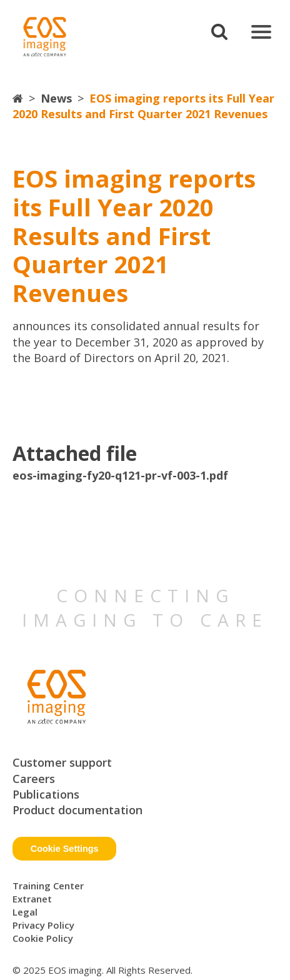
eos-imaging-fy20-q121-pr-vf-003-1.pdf (120, 475)
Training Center (48, 886)
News (56, 98)
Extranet (32, 899)
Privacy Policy (43, 925)
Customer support (62, 762)
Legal (25, 912)
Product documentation (77, 810)
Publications (46, 794)
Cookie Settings (65, 849)
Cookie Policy (43, 938)
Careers (34, 779)
